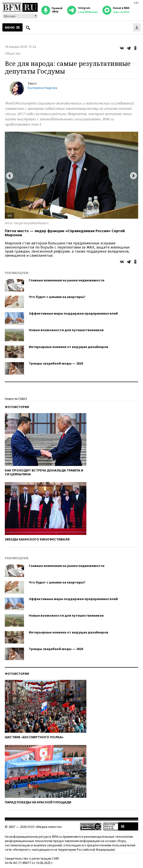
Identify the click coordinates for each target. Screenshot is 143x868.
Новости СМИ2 (16, 399)
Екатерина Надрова (42, 88)
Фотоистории (17, 407)
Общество (13, 53)
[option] (71, 175)
